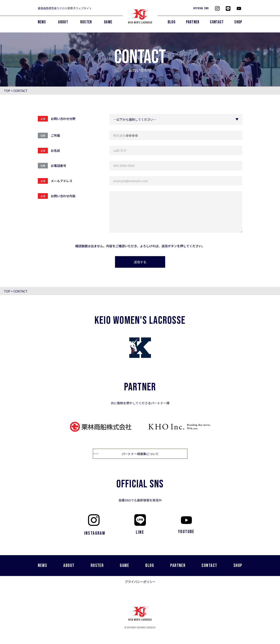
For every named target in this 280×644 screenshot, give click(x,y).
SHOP (238, 22)
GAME (108, 22)
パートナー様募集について (140, 454)
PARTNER (193, 22)
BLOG (172, 22)
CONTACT (217, 22)
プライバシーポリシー (140, 582)
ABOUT (63, 22)
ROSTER (86, 22)
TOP (7, 91)
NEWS (42, 22)
